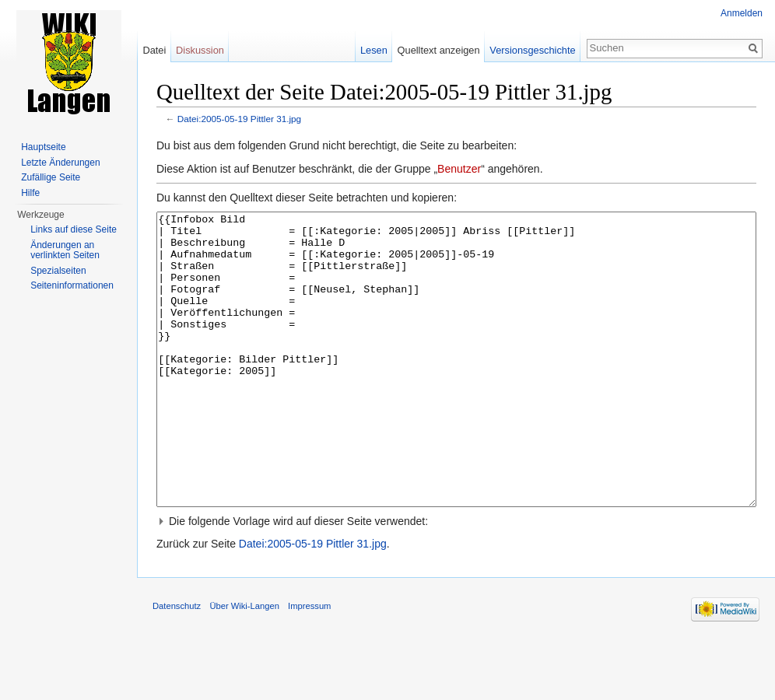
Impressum (309, 664)
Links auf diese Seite (74, 229)
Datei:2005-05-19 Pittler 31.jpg (239, 119)
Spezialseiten (58, 271)
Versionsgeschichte (532, 50)
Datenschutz (177, 664)
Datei (154, 50)
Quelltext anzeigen (439, 50)
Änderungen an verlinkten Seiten (65, 250)
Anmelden (742, 13)
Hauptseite (43, 147)
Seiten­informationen (72, 285)
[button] (456, 579)
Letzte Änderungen (60, 163)
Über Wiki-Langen (244, 664)
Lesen (374, 50)
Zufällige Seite (51, 177)
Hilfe (30, 193)
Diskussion (200, 50)
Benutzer (459, 169)
